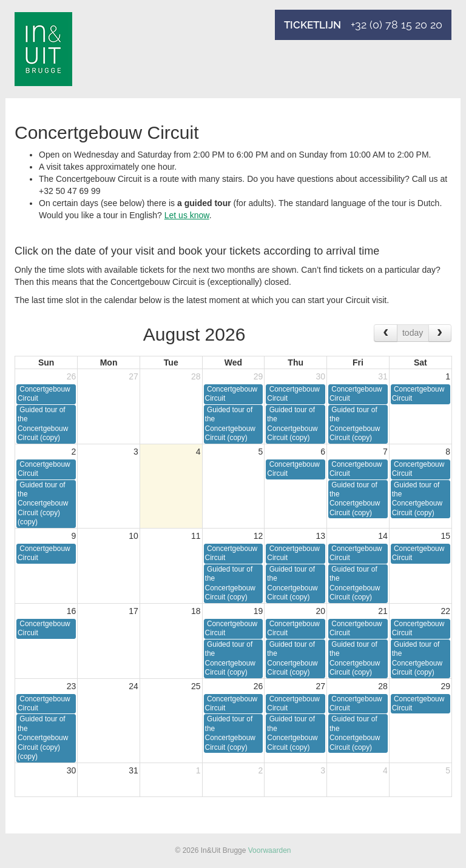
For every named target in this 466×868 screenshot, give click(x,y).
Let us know (187, 215)
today (413, 333)
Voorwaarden (270, 850)
